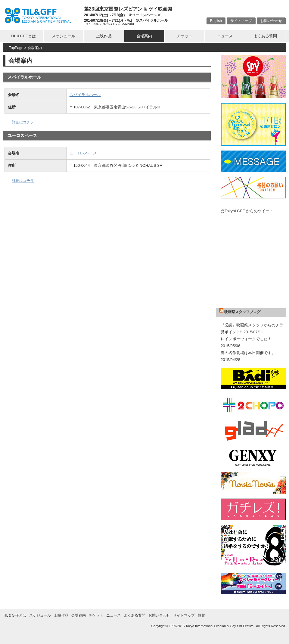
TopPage (16, 48)
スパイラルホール (85, 95)
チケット (185, 36)
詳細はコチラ (23, 122)
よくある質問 (265, 36)
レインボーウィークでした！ (246, 339)
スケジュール (64, 36)
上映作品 (104, 36)
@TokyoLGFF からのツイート (247, 211)
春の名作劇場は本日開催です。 (248, 353)
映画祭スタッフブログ (242, 312)
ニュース (225, 36)
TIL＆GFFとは (23, 36)
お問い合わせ (271, 21)
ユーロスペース (83, 153)
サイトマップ (241, 21)
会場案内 (144, 36)
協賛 (201, 615)
